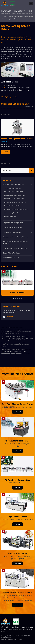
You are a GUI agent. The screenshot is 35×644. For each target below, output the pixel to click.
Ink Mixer (13, 353)
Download (8, 317)
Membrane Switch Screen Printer (14, 192)
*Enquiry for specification (10, 97)
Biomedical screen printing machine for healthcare (15, 243)
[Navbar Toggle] (31, 3)
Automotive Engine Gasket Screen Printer (16, 209)
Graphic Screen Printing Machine (13, 223)
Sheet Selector (14, 351)
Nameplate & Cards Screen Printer (14, 199)
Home (5, 17)
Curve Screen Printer (10, 216)
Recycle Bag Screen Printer (12, 206)
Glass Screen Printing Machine (13, 227)
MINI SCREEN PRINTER (11, 258)
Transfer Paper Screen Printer (13, 188)
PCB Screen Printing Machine (12, 232)
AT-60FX (4, 88)
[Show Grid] (30, 106)
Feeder (20, 351)
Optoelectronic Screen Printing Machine (15, 237)
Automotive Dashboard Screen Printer (15, 195)
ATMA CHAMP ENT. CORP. (20, 636)
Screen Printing (5, 351)
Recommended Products (17, 374)
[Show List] (33, 106)
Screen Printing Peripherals (12, 253)
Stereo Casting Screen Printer (10, 19)
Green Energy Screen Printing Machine (15, 248)
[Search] (15, 171)
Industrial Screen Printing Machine (23, 17)
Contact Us (19, 353)
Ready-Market (18, 640)
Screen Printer (27, 350)
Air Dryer (24, 351)
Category (11, 17)
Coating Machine (6, 353)
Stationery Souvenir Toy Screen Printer (15, 202)
